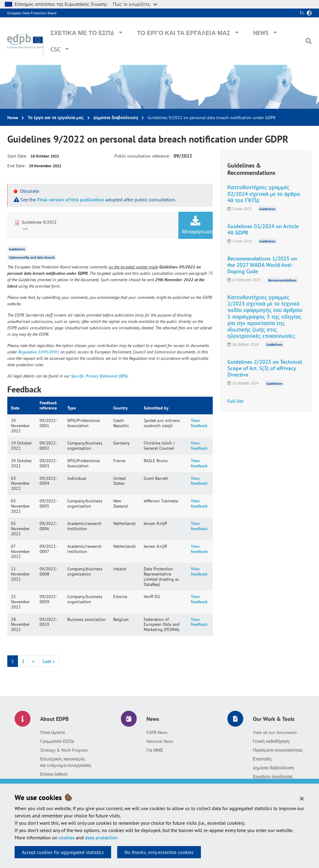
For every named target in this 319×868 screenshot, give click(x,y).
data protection (101, 838)
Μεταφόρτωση (197, 225)
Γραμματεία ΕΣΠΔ (57, 741)
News (261, 33)
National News (160, 741)
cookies (67, 838)
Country (121, 408)
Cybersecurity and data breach (32, 257)
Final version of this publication (71, 200)
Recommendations (282, 280)
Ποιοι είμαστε (53, 732)
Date (15, 408)
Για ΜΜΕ (155, 750)
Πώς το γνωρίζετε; (135, 4)
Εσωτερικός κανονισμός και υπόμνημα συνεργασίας (66, 762)
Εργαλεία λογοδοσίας (273, 777)
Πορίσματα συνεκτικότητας (278, 750)
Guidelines (17, 249)
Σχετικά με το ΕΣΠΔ (82, 33)
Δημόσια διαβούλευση (116, 118)
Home (13, 118)
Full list (235, 401)
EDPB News (157, 732)
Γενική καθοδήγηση (271, 741)
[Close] (302, 798)
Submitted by (156, 408)
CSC (56, 49)
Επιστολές (263, 759)
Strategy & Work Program (64, 750)
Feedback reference (48, 405)
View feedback (199, 423)
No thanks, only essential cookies (159, 852)
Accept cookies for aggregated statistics (63, 852)
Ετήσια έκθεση (54, 774)
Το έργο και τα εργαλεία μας (184, 33)
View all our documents (275, 732)
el (302, 13)
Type (72, 408)
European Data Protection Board (32, 13)
